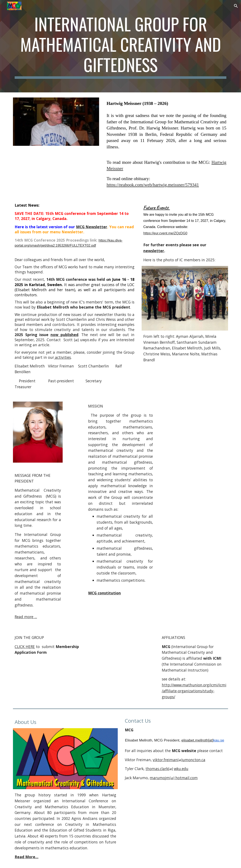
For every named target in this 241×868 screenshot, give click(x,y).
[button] (236, 6)
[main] (120, 46)
